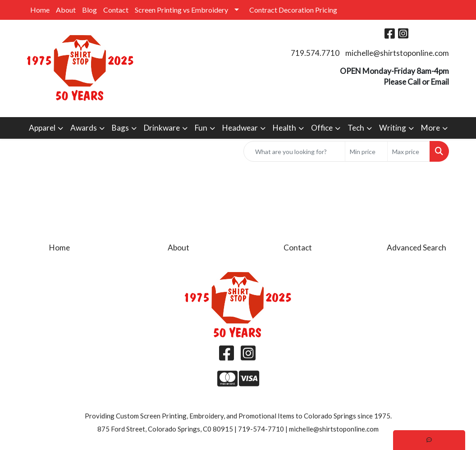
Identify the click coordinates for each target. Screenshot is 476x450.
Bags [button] (120, 128)
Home (40, 10)
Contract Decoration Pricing (293, 10)
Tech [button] (356, 128)
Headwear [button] (240, 128)
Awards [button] (84, 128)
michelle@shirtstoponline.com (397, 53)
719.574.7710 (315, 53)
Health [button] (284, 128)
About (66, 10)
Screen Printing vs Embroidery (181, 10)
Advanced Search (416, 248)
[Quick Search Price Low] (366, 151)
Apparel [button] (42, 128)
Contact (116, 10)
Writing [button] (393, 128)
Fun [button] (201, 128)
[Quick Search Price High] (409, 151)
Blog (89, 10)
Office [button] (322, 128)
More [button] (430, 128)
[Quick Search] (294, 151)
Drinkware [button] (162, 128)
